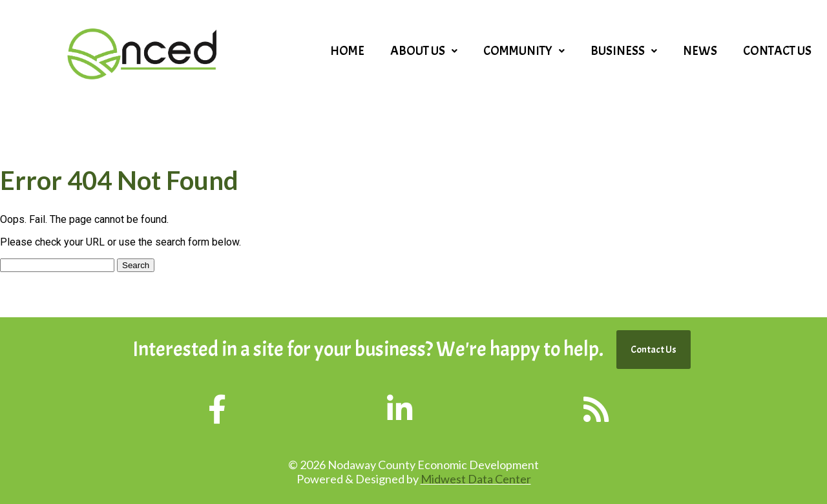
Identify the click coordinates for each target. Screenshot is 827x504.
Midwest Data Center (476, 479)
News (700, 51)
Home (347, 51)
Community (524, 51)
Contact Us (777, 51)
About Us (424, 51)
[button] (424, 51)
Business (624, 51)
